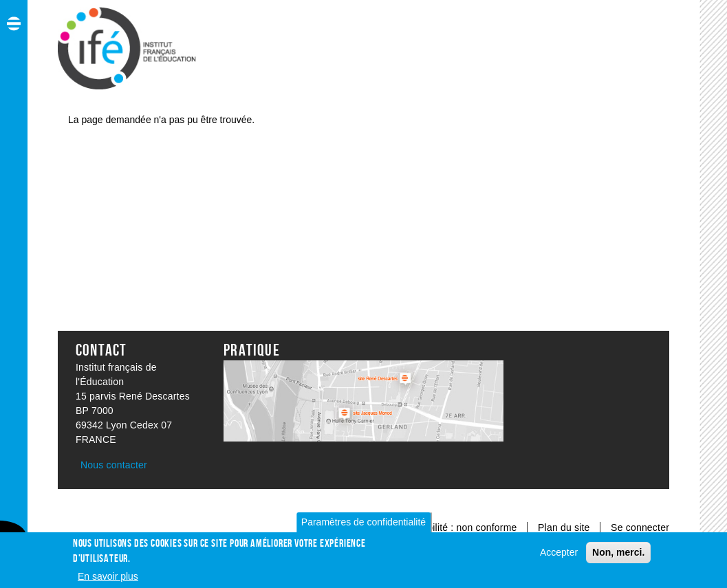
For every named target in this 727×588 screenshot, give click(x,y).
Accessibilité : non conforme (455, 527)
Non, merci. (618, 556)
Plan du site (565, 527)
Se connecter (640, 527)
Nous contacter (114, 465)
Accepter (559, 556)
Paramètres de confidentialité (363, 525)
